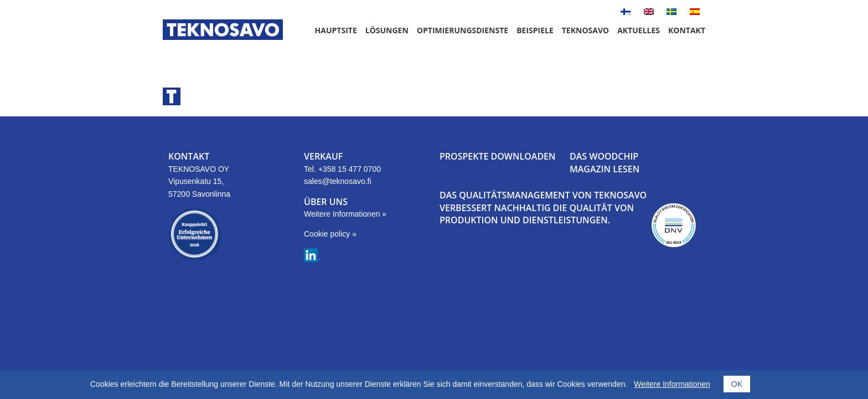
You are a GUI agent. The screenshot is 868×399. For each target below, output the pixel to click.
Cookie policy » (330, 234)
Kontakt (687, 30)
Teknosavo (585, 30)
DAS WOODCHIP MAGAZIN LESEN (604, 162)
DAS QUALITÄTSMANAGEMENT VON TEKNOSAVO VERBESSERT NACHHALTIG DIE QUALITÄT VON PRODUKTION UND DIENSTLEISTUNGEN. (543, 208)
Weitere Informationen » (345, 214)
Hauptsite (336, 30)
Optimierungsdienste (463, 30)
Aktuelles (639, 30)
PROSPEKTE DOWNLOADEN (498, 156)
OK (737, 384)
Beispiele (535, 30)
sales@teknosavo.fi (338, 181)
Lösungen (387, 30)
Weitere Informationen (672, 384)
